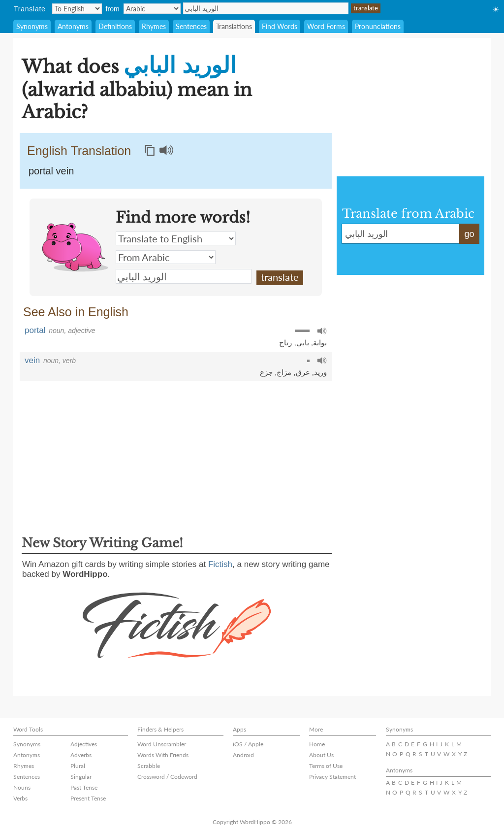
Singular (81, 777)
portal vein (51, 171)
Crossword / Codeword (167, 777)
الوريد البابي (266, 8)
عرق (303, 372)
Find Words (280, 26)
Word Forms (326, 26)
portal (35, 330)
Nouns (22, 787)
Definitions (115, 26)
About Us (321, 755)
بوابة (320, 343)
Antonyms (73, 26)
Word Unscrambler (162, 744)
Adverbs (81, 755)
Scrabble (149, 766)
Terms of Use (326, 766)
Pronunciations (378, 26)
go (469, 234)
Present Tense (88, 798)
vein (32, 360)
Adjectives (84, 744)
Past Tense (84, 787)
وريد (320, 372)
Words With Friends (163, 755)
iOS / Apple (248, 744)
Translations (234, 26)
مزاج (284, 372)
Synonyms (32, 26)
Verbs (20, 798)
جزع (266, 372)
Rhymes (154, 26)
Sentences (191, 26)
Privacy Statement (332, 777)
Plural (78, 766)
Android (243, 755)
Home (317, 744)
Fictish (220, 564)
